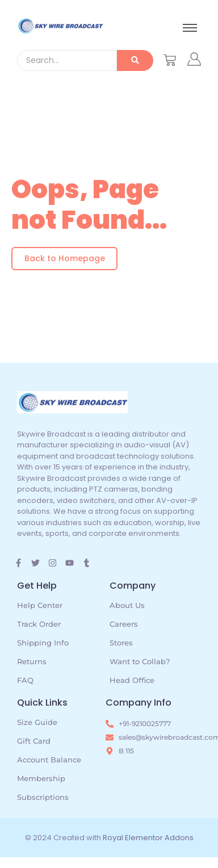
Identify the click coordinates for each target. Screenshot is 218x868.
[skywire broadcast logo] (60, 26)
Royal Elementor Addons (148, 838)
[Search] (67, 60)
